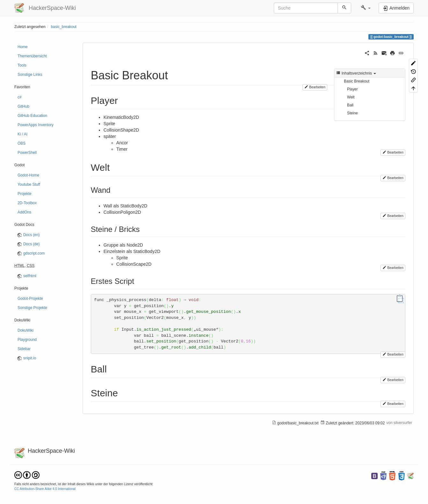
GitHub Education (32, 116)
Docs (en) (32, 235)
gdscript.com (34, 253)
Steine (352, 113)
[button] (366, 8)
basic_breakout (64, 27)
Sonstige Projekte (32, 308)
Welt (351, 97)
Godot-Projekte (30, 299)
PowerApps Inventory (36, 125)
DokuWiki (25, 330)
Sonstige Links (30, 75)
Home (23, 47)
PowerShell (27, 153)
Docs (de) (32, 244)
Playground (27, 340)
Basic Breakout (357, 81)
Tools (22, 65)
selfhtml (30, 276)
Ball (350, 105)
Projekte (25, 194)
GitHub (23, 106)
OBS (22, 143)
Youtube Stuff (29, 184)
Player (352, 89)
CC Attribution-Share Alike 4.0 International (45, 489)
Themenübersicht (32, 56)
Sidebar (24, 349)
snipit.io (30, 358)
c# (20, 97)
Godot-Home (28, 175)
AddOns (24, 212)
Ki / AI (22, 134)
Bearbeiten (315, 87)
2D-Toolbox (27, 203)
